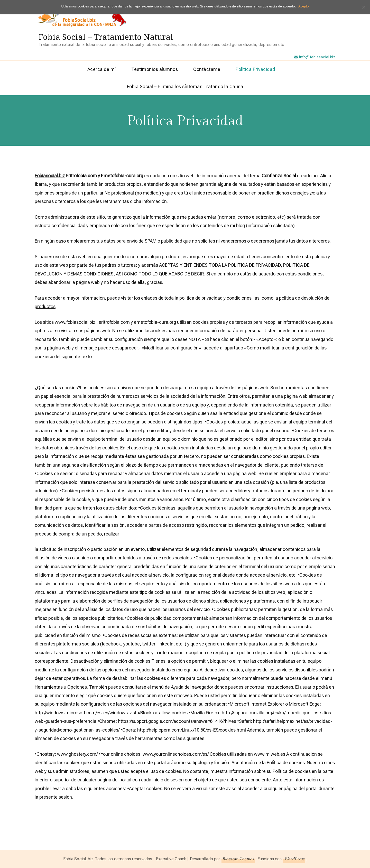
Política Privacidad (255, 69)
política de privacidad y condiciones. (216, 298)
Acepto (303, 6)
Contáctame (207, 69)
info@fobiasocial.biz (317, 57)
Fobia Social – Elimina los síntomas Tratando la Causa (185, 86)
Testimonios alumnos (155, 69)
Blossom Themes (238, 859)
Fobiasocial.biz (50, 176)
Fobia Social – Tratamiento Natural (106, 37)
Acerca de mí (102, 69)
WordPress (294, 859)
